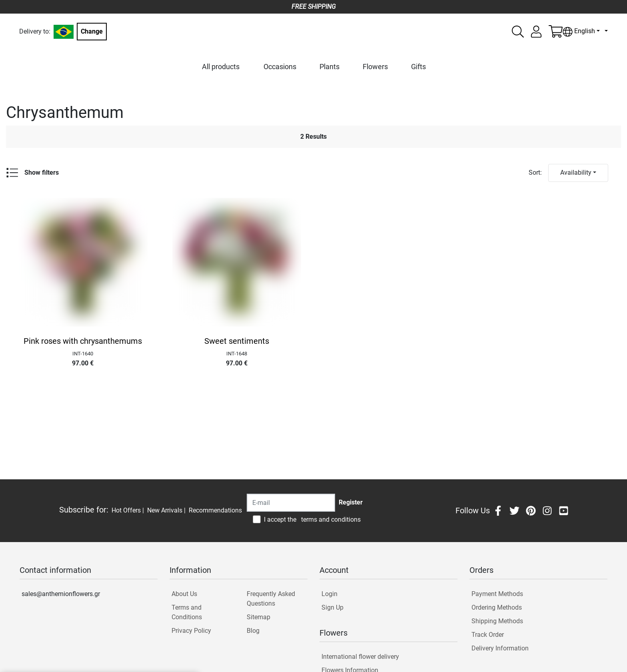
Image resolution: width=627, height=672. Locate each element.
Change (92, 31)
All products (221, 67)
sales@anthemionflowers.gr (61, 594)
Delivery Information (500, 648)
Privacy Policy (191, 631)
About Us (184, 594)
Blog (253, 631)
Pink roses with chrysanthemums (83, 341)
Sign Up (332, 607)
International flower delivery (360, 657)
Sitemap (259, 617)
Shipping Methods (497, 621)
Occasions (280, 67)
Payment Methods (497, 594)
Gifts (418, 67)
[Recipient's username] (291, 503)
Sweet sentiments (237, 341)
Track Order (488, 635)
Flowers (375, 67)
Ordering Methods (497, 607)
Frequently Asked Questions (271, 599)
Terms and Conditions (187, 612)
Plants (329, 67)
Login (329, 594)
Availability (576, 172)
